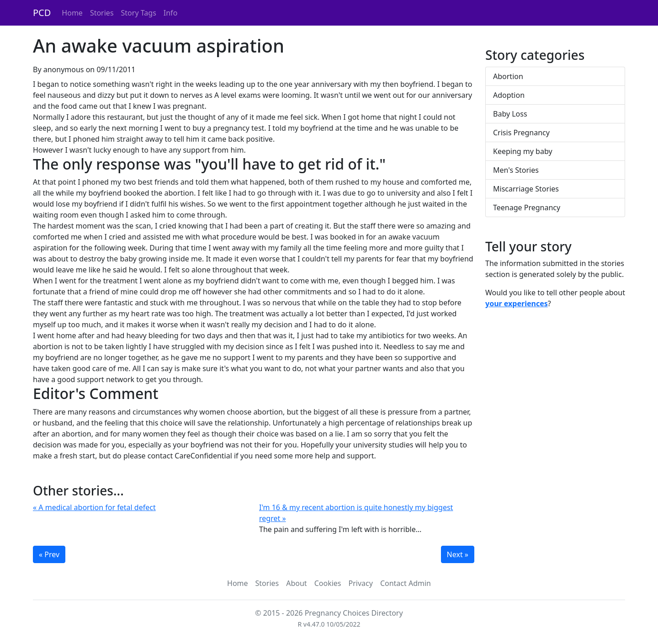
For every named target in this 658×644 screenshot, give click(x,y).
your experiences (517, 303)
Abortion (508, 76)
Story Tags (139, 13)
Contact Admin (406, 583)
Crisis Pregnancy (521, 133)
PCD (42, 13)
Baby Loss (510, 114)
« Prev (49, 554)
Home (72, 13)
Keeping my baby (523, 151)
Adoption (509, 95)
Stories (102, 13)
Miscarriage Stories (526, 189)
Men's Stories (516, 170)
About (296, 583)
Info (171, 13)
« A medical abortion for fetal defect (94, 507)
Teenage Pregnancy (527, 208)
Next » (458, 554)
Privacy (361, 583)
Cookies (328, 583)
